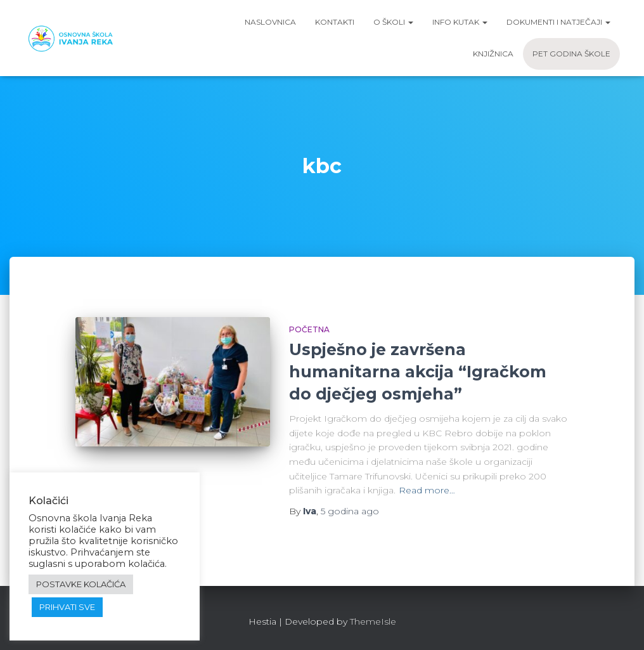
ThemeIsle (373, 621)
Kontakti (335, 22)
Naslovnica (270, 22)
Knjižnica (493, 54)
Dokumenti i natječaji (558, 22)
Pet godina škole (571, 54)
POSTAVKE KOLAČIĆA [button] (81, 584)
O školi (393, 22)
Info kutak (460, 22)
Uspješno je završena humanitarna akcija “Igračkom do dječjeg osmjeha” (418, 372)
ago (350, 511)
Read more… (427, 490)
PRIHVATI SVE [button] (67, 607)
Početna (309, 329)
